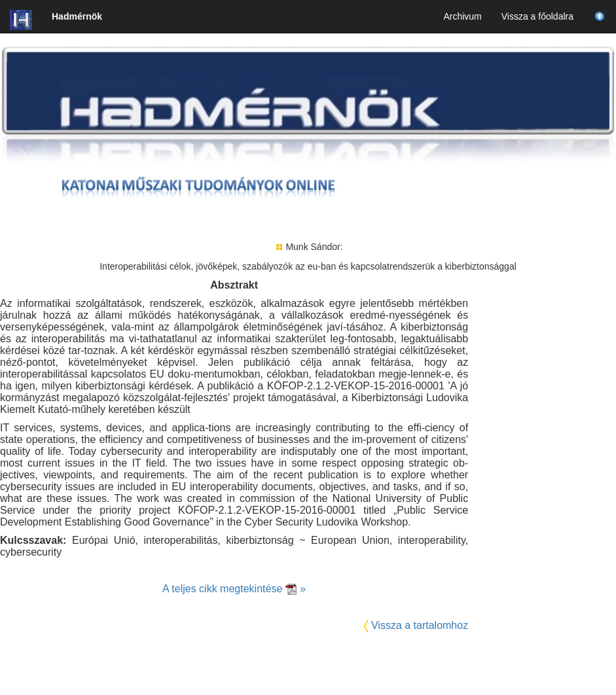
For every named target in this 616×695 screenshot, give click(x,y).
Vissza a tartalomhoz (420, 625)
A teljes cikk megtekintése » (234, 589)
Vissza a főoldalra (537, 16)
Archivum (462, 16)
